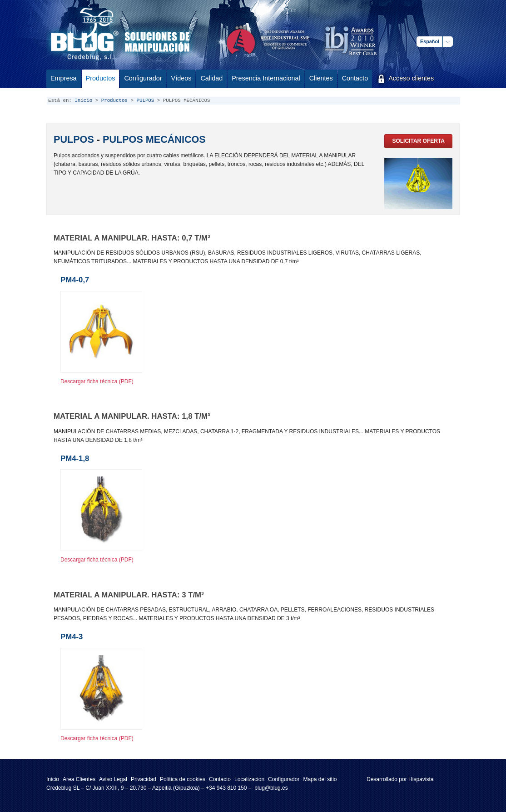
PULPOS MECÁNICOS (154, 139)
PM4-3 (72, 637)
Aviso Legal (113, 779)
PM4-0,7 (75, 280)
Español (430, 41)
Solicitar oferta (418, 141)
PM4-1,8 (75, 459)
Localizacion (249, 779)
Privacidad (144, 779)
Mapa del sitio (320, 779)
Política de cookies (183, 779)
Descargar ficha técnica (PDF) (97, 381)
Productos (114, 100)
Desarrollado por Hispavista (400, 779)
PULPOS (145, 100)
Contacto (220, 779)
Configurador (284, 779)
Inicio (83, 100)
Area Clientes (79, 779)
